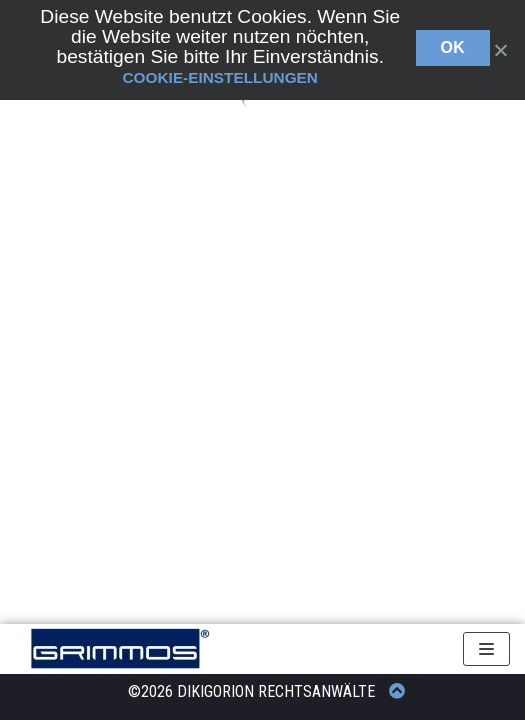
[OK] (500, 50)
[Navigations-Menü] (486, 649)
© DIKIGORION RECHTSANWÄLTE (271, 691)
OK (453, 47)
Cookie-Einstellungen (220, 77)
